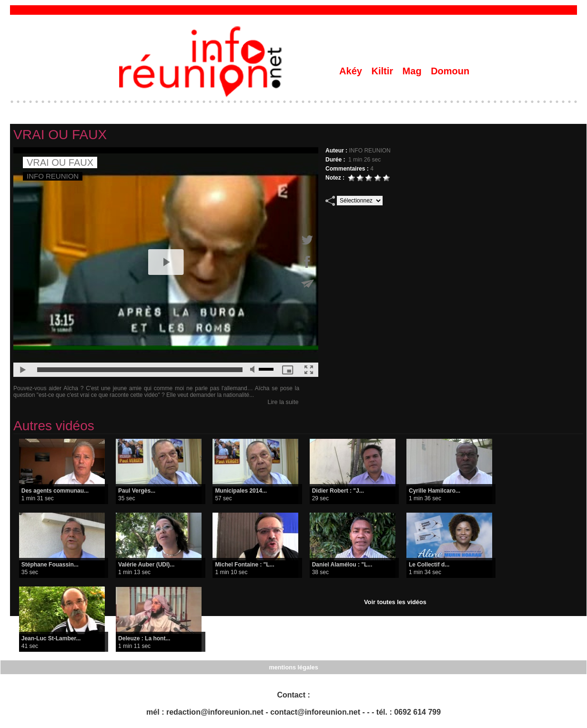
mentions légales (293, 667)
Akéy (352, 71)
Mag (414, 71)
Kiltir (383, 71)
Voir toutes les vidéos (395, 601)
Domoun (450, 71)
